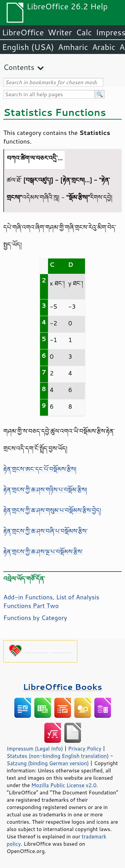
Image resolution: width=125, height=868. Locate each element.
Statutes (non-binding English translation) (58, 756)
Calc (84, 32)
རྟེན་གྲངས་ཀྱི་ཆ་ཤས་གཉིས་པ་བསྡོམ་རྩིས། (45, 490)
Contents (19, 67)
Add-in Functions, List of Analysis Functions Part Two (51, 601)
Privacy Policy (85, 748)
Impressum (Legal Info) (35, 748)
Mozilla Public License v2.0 (64, 785)
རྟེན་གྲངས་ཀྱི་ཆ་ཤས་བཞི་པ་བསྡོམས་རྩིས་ (45, 531)
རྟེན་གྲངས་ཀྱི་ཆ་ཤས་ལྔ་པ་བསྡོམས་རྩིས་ (43, 552)
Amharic (73, 47)
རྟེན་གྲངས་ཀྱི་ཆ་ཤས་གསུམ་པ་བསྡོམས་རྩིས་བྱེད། (52, 510)
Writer (60, 32)
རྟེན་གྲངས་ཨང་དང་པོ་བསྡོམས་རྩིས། (40, 469)
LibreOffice (23, 32)
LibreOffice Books (63, 687)
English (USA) (28, 47)
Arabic (104, 47)
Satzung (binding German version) (48, 763)
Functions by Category (35, 618)
